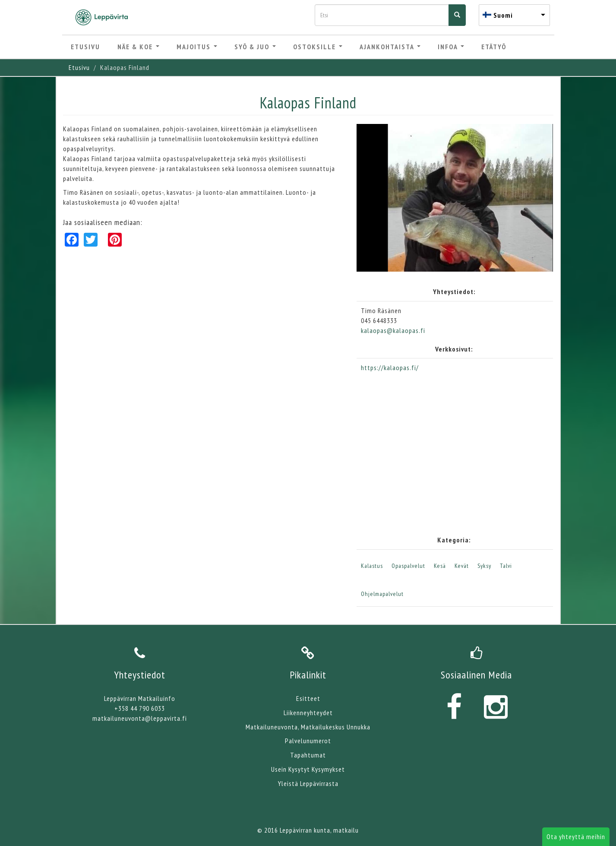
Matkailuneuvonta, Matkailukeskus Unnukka (308, 727)
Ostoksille (318, 47)
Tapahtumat (308, 755)
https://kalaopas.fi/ (390, 368)
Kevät (462, 566)
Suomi (503, 15)
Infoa (451, 47)
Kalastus (372, 566)
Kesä (440, 566)
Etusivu (85, 47)
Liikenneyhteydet (308, 713)
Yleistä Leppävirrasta (308, 783)
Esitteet (308, 698)
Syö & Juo (255, 47)
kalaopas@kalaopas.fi (393, 330)
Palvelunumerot (308, 741)
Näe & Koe (138, 47)
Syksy (484, 566)
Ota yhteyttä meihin (576, 836)
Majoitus (197, 47)
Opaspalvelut (408, 566)
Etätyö (494, 47)
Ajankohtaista (390, 47)
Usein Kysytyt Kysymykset (308, 769)
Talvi (506, 566)
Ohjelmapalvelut (382, 594)
